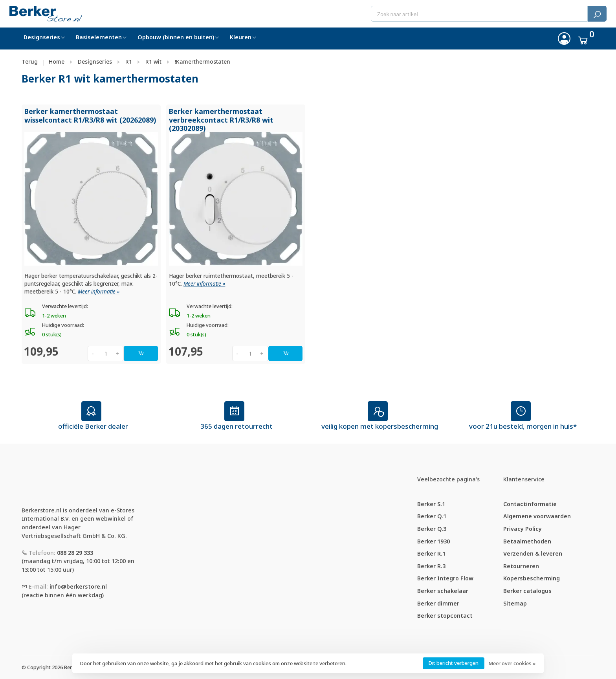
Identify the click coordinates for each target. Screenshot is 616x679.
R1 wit (153, 61)
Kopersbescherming (532, 578)
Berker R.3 (431, 566)
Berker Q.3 (432, 529)
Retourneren (521, 566)
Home (57, 61)
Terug (30, 61)
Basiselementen (99, 37)
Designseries (42, 37)
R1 (129, 61)
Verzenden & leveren (533, 553)
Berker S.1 (431, 504)
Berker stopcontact (445, 616)
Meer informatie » (99, 292)
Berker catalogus (527, 591)
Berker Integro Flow (445, 578)
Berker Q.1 (432, 516)
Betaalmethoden (527, 541)
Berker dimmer (438, 603)
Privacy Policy (522, 529)
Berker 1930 (434, 541)
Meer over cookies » (512, 663)
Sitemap (515, 603)
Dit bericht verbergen (454, 663)
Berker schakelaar (443, 591)
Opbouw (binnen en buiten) (176, 37)
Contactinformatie (530, 504)
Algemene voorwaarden (537, 516)
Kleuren (241, 37)
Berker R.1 (431, 553)
